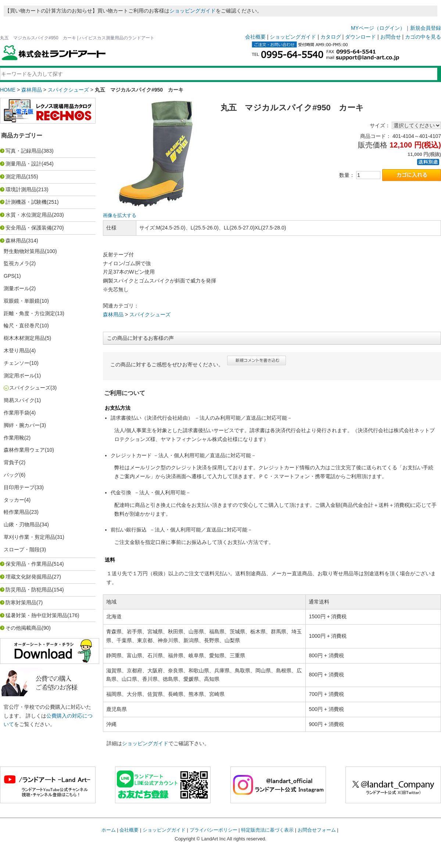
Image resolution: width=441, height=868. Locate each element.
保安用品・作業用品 (29, 564)
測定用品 (16, 177)
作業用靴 (14, 438)
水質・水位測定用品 (29, 215)
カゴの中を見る (423, 37)
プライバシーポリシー (214, 830)
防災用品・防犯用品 (29, 590)
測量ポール (17, 288)
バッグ (11, 475)
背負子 (11, 462)
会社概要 (255, 37)
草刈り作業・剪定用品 (29, 537)
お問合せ (391, 37)
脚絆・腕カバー (22, 425)
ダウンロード (361, 37)
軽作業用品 (17, 512)
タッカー (14, 500)
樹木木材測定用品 (24, 338)
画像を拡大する (120, 216)
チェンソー (17, 363)
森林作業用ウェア (24, 450)
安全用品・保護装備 (29, 228)
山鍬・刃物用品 (22, 524)
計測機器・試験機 (26, 202)
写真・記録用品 (24, 151)
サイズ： (380, 125)
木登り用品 (17, 351)
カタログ (331, 37)
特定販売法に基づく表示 (267, 830)
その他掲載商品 (24, 628)
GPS (9, 276)
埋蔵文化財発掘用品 (29, 577)
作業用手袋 (17, 413)
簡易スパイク (19, 400)
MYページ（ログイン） (378, 28)
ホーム (109, 830)
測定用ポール (19, 376)
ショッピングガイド (193, 11)
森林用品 (32, 90)
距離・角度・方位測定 (29, 313)
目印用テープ (19, 487)
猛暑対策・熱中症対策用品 (36, 615)
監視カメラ (17, 263)
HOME (8, 90)
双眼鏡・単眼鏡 (22, 301)
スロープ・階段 (22, 549)
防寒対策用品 (21, 602)
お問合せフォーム (317, 830)
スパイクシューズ (68, 90)
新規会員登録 (426, 28)
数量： (347, 175)
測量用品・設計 (24, 164)
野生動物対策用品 (24, 251)
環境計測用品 (21, 189)
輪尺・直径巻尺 (22, 325)
